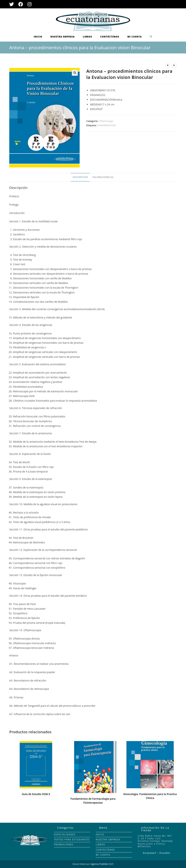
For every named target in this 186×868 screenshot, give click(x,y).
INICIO (100, 835)
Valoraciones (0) (103, 177)
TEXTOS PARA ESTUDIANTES (72, 840)
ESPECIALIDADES (65, 835)
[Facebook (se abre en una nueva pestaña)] (21, 4)
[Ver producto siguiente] (174, 65)
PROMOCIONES (64, 845)
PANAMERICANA (106, 125)
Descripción (80, 177)
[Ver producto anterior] (168, 65)
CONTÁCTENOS (105, 850)
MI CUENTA (103, 855)
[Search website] (151, 37)
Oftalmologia (106, 121)
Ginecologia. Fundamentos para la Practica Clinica (150, 796)
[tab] (80, 177)
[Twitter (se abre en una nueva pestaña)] (13, 4)
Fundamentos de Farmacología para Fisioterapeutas (93, 801)
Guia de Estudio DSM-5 (36, 794)
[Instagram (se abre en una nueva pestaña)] (30, 4)
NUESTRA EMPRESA (108, 840)
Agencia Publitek (99, 864)
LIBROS (100, 845)
